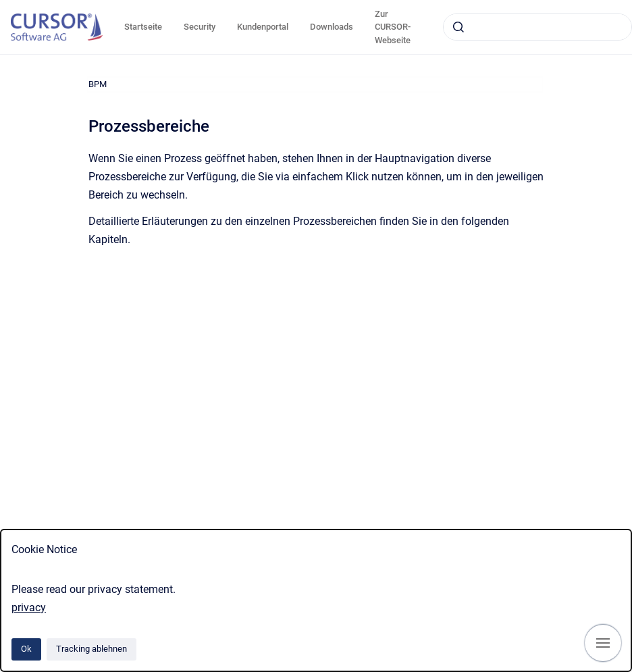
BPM (98, 84)
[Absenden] (458, 27)
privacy (29, 608)
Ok (26, 649)
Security (200, 27)
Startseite (143, 27)
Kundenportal (263, 27)
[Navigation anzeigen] (603, 643)
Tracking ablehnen (91, 649)
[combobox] (537, 27)
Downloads (332, 27)
